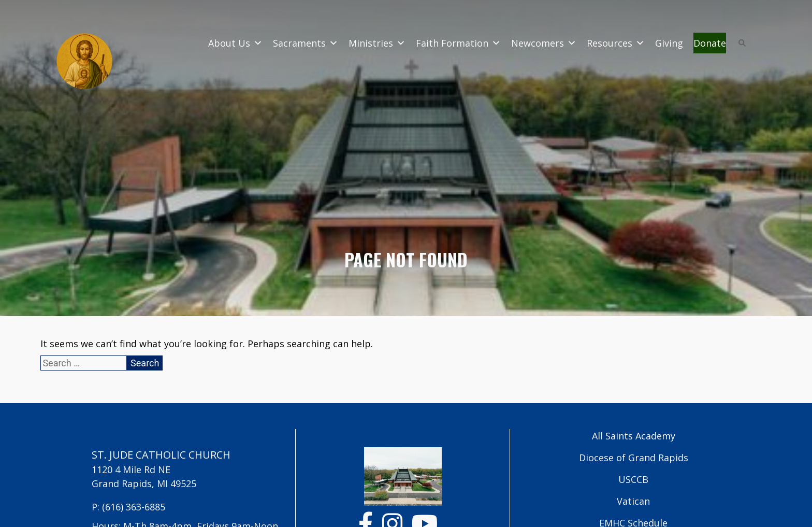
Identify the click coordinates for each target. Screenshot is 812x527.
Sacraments (306, 43)
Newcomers (544, 43)
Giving (669, 43)
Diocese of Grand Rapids (634, 458)
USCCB (633, 479)
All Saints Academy (634, 436)
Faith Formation (458, 43)
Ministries (377, 43)
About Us (235, 43)
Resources (616, 43)
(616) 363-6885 (134, 507)
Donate (710, 43)
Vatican (633, 501)
